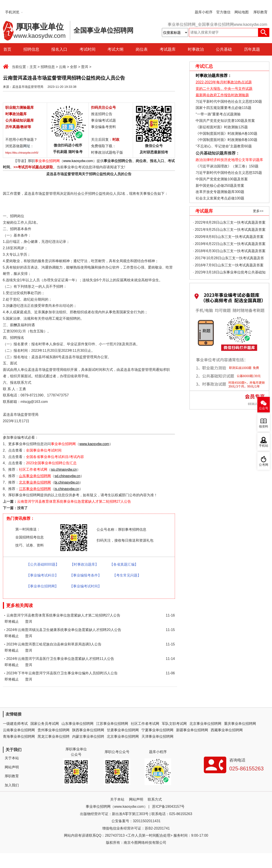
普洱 (85, 67)
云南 (62, 67)
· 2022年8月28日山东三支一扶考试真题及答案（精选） (229, 223)
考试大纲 (115, 49)
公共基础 (224, 49)
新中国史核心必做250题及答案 (220, 186)
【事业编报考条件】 (85, 575)
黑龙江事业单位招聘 (54, 736)
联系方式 (155, 799)
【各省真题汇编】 (124, 564)
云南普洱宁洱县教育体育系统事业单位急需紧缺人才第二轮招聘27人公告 (74, 501)
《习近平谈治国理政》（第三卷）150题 (226, 166)
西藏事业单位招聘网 (227, 730)
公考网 (264, 465)
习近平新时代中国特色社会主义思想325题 (229, 173)
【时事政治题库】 (84, 564)
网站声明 (12, 767)
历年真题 (252, 49)
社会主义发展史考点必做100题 (220, 198)
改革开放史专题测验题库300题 (219, 192)
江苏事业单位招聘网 (112, 724)
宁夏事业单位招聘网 (157, 730)
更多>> (258, 211)
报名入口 (59, 49)
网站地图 (242, 12)
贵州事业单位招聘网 (54, 730)
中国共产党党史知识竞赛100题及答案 (225, 121)
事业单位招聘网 (47, 161)
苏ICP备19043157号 (168, 807)
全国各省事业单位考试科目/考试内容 (55, 457)
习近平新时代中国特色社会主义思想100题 (229, 101)
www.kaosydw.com (78, 161)
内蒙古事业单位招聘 (88, 736)
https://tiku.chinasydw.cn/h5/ (22, 153)
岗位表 (142, 49)
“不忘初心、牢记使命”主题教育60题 (223, 146)
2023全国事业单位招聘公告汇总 (51, 463)
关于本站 (12, 758)
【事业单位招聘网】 (42, 586)
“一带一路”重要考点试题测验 (218, 114)
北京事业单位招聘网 (205, 724)
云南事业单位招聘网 (19, 730)
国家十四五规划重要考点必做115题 (223, 108)
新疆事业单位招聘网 (192, 730)
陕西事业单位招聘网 (88, 730)
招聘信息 (31, 49)
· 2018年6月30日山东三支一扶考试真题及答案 (229, 251)
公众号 (264, 408)
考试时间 (87, 49)
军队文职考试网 (174, 724)
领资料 (264, 427)
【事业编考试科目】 (42, 575)
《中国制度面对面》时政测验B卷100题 (226, 140)
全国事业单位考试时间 (44, 450)
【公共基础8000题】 (43, 564)
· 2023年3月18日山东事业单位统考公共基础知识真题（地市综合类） (229, 273)
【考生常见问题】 (127, 575)
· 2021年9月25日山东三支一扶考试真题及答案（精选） (229, 230)
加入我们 (12, 785)
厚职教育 (260, 12)
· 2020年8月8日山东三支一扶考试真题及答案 (228, 237)
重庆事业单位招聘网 (240, 724)
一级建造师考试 (15, 724)
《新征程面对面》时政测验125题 (222, 127)
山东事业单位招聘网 (77, 724)
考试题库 (168, 49)
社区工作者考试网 (33, 469)
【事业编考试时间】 (85, 586)
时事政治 (196, 49)
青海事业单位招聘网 (19, 736)
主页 (33, 67)
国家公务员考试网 (45, 724)
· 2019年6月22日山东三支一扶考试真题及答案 (229, 244)
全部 (73, 67)
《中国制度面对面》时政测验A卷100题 (226, 134)
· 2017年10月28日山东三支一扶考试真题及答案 (228, 259)
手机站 (264, 446)
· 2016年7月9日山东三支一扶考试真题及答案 (228, 265)
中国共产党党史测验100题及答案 (222, 179)
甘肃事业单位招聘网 (123, 730)
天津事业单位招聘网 (157, 736)
